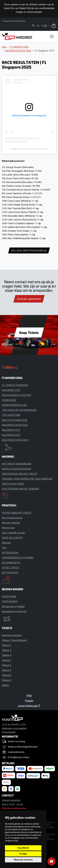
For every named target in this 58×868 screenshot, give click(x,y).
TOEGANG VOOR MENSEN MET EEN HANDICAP (27, 479)
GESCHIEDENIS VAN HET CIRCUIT (20, 474)
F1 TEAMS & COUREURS (15, 385)
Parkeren (6, 543)
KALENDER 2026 (11, 390)
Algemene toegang (12, 635)
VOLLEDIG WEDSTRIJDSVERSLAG (29, 250)
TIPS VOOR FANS (11, 415)
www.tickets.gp (29, 706)
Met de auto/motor (12, 518)
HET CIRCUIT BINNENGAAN (16, 464)
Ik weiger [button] (23, 854)
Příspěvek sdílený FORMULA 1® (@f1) (29, 149)
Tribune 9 (7, 680)
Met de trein (8, 528)
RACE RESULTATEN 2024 (15, 440)
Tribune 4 (7, 655)
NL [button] (38, 26)
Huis (4, 47)
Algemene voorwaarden (14, 728)
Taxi (4, 548)
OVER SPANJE (9, 596)
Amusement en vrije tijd (14, 611)
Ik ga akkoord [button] (23, 848)
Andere (5, 685)
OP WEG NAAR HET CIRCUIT (17, 513)
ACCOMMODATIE (11, 563)
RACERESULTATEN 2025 (18, 50)
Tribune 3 (7, 650)
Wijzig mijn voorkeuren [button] (23, 860)
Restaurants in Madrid (13, 606)
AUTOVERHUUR (10, 553)
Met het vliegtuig (11, 523)
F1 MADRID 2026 (19, 47)
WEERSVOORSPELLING (14, 405)
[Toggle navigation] (52, 36)
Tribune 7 (7, 670)
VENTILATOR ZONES (13, 484)
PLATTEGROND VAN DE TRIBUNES (20, 489)
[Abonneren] (52, 861)
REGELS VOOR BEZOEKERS (17, 469)
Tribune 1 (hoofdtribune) (14, 640)
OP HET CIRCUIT (11, 567)
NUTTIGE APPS (10, 572)
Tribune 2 (7, 645)
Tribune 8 (7, 675)
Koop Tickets (29, 332)
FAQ (29, 696)
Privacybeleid (9, 732)
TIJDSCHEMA (9, 400)
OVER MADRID (10, 601)
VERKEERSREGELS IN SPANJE (18, 558)
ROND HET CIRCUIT (12, 538)
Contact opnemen (29, 299)
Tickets (29, 701)
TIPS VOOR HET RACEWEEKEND (19, 410)
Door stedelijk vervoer (13, 533)
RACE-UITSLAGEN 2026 (15, 420)
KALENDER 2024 (11, 435)
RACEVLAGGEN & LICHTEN (16, 395)
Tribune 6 (7, 665)
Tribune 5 (7, 660)
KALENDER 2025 (11, 430)
